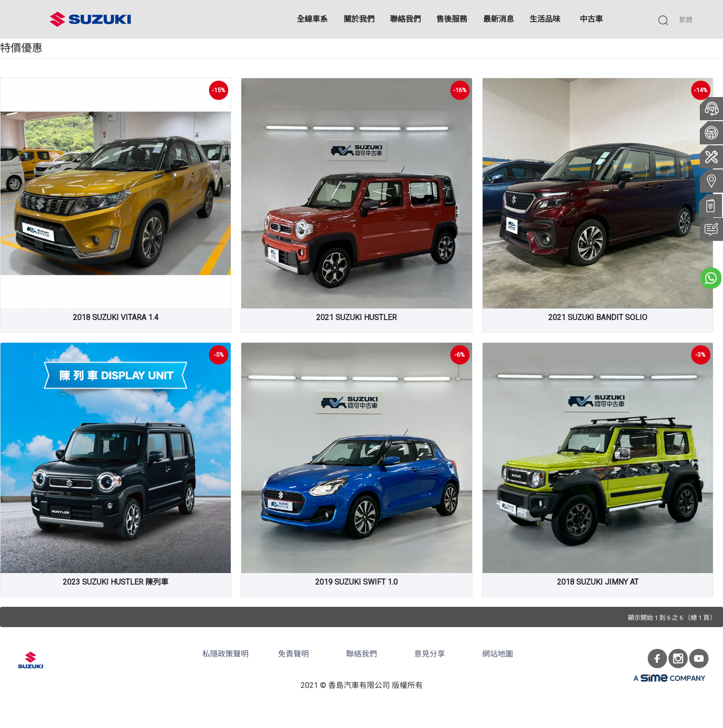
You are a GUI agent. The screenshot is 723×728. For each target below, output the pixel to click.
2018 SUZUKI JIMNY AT (598, 582)
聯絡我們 (361, 654)
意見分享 (430, 654)
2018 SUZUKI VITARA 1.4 (116, 317)
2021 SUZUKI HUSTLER (356, 317)
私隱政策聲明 (225, 654)
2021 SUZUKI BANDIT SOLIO (598, 317)
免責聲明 (293, 654)
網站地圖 (498, 654)
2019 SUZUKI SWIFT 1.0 (356, 582)
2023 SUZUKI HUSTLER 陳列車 (116, 582)
